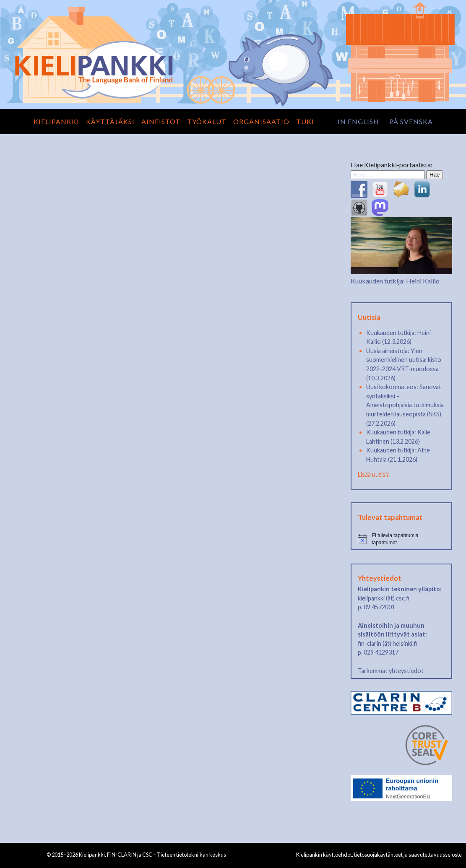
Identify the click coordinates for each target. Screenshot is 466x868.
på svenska (411, 121)
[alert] (402, 539)
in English (358, 121)
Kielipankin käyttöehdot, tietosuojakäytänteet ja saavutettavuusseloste (379, 855)
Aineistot (161, 121)
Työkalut (207, 121)
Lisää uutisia (374, 474)
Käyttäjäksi (110, 121)
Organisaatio (261, 121)
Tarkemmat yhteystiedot (391, 671)
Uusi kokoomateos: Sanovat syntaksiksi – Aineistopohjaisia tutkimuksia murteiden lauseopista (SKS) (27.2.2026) (405, 405)
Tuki (305, 121)
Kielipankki (56, 121)
